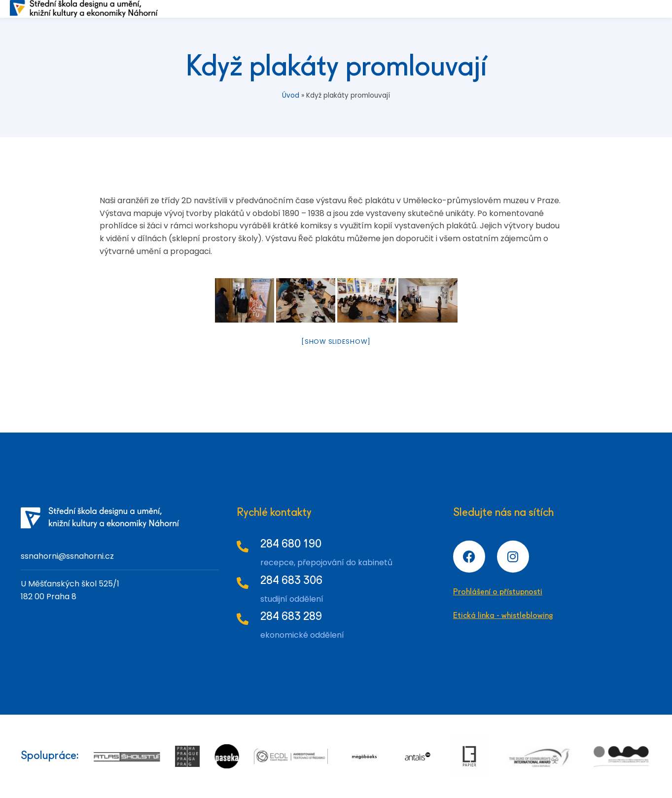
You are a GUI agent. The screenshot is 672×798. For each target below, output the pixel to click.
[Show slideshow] (336, 342)
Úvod (291, 95)
